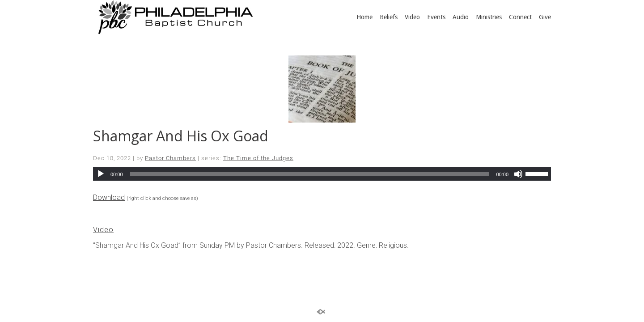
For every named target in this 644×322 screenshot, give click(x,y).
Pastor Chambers (170, 158)
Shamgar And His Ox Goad (181, 136)
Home (364, 17)
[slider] (310, 174)
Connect (520, 17)
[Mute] (518, 174)
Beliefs (389, 17)
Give (545, 17)
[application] (322, 174)
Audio (461, 17)
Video (412, 17)
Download (109, 197)
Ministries (489, 17)
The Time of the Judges (258, 158)
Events (436, 17)
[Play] (101, 174)
